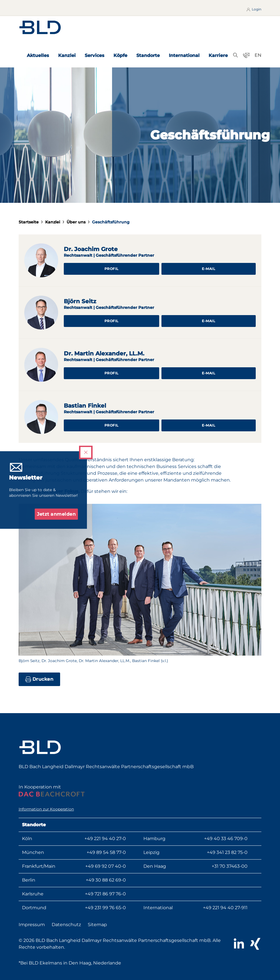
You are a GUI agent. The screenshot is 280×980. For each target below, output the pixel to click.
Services (95, 55)
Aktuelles (38, 55)
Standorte (148, 55)
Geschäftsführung (111, 222)
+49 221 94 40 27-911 (225, 908)
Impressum (32, 925)
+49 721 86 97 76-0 (105, 894)
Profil (111, 269)
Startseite (29, 222)
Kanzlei (67, 55)
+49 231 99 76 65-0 (105, 908)
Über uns (76, 222)
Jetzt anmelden (56, 514)
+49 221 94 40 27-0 (105, 839)
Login (254, 9)
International (184, 55)
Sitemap (97, 925)
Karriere (218, 55)
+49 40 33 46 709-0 (226, 839)
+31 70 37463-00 (230, 866)
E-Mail (208, 269)
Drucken (40, 679)
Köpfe (120, 55)
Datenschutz (66, 925)
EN (258, 55)
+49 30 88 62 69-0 (106, 880)
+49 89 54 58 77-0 (106, 852)
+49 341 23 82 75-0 (227, 852)
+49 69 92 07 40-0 (106, 866)
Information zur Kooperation (46, 809)
